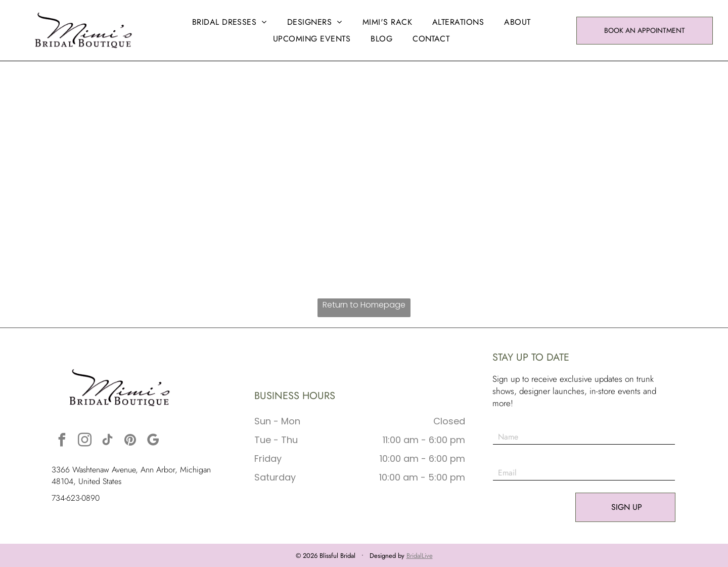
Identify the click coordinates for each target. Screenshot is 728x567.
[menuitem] (230, 22)
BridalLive (420, 556)
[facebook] (62, 441)
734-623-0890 (76, 498)
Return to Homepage (364, 305)
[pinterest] (130, 441)
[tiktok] (107, 441)
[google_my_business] (153, 441)
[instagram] (84, 441)
